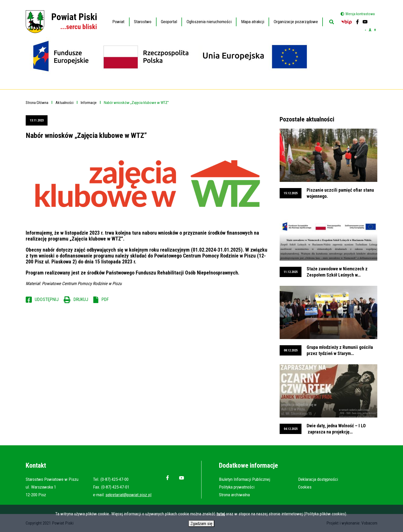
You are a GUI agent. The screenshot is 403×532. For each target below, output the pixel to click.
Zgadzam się (201, 525)
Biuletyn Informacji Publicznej (245, 479)
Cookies (305, 487)
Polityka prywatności (237, 487)
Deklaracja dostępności (318, 479)
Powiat (118, 18)
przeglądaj (328, 164)
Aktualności (65, 103)
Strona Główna (37, 103)
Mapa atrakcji (253, 22)
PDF (105, 299)
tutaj (221, 515)
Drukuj (81, 299)
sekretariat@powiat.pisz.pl (128, 495)
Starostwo (143, 18)
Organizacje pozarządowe (296, 22)
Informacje (89, 103)
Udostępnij (47, 299)
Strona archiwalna (234, 495)
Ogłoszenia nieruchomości (209, 22)
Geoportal (169, 18)
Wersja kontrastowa (360, 14)
